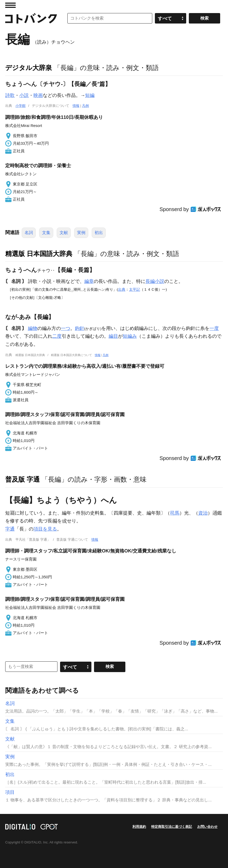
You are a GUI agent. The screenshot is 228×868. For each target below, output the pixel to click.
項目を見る (45, 529)
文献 (64, 233)
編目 (113, 336)
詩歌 (10, 95)
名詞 (29, 233)
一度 (214, 328)
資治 (203, 513)
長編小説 (155, 281)
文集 (46, 233)
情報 (76, 106)
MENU (10, 5)
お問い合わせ (207, 827)
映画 (38, 95)
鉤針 (80, 328)
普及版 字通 (22, 479)
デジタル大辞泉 (29, 68)
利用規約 (139, 827)
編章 (89, 281)
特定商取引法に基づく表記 (172, 827)
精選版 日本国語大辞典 (39, 254)
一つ (66, 328)
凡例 (85, 106)
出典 (122, 289)
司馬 (175, 513)
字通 (10, 529)
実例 (81, 233)
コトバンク (31, 18)
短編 (90, 95)
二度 (57, 336)
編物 (33, 328)
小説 (24, 95)
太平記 (135, 289)
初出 (99, 233)
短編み (130, 336)
